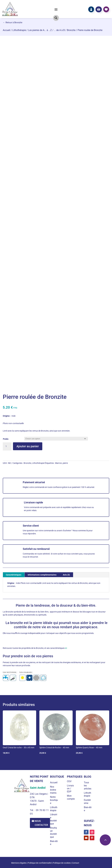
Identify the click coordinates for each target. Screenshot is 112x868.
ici (66, 648)
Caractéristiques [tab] (14, 575)
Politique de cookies (62, 863)
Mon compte (71, 797)
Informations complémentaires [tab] (42, 575)
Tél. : (33, 810)
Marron (58, 463)
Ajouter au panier (28, 446)
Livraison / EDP (71, 789)
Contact (76, 863)
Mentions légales (19, 863)
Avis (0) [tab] (66, 575)
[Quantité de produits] (7, 446)
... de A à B (59, 30)
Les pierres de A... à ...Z (40, 30)
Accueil (6, 30)
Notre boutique (54, 800)
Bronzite (71, 30)
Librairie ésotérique (54, 819)
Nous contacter (42, 823)
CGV (69, 781)
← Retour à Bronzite (13, 22)
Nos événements (54, 790)
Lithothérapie (19, 30)
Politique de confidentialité (40, 863)
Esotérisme (87, 802)
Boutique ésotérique (54, 832)
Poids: (6, 439)
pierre (65, 463)
